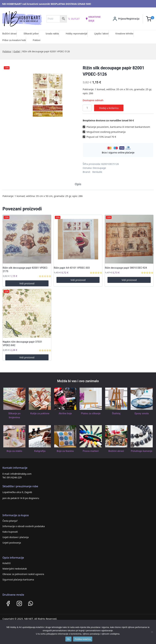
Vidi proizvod (27, 283)
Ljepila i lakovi (101, 34)
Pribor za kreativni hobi (14, 40)
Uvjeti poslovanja (12, 543)
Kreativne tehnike (124, 34)
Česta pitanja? (10, 521)
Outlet (74, 19)
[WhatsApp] (31, 603)
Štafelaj (116, 413)
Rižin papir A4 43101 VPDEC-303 (72, 268)
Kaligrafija (40, 451)
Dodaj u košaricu (109, 108)
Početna (7, 51)
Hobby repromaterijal (76, 34)
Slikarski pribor (31, 34)
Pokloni (36, 40)
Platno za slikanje (91, 413)
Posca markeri (91, 451)
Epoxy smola (142, 413)
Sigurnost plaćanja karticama (18, 580)
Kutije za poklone (40, 413)
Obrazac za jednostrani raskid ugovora (23, 574)
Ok (68, 639)
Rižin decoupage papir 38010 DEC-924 (126, 268)
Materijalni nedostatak (15, 569)
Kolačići (7, 563)
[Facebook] (8, 603)
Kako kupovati (10, 532)
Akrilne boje (65, 413)
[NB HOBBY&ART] (22, 19)
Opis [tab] (78, 184)
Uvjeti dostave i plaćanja (16, 537)
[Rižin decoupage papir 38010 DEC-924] (129, 239)
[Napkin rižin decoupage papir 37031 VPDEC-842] (27, 313)
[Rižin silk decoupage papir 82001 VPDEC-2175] (27, 239)
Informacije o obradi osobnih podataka (24, 526)
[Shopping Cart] (150, 19)
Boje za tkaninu (65, 451)
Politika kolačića (83, 639)
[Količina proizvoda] (87, 108)
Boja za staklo (14, 451)
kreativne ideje (93, 19)
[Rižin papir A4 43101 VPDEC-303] (78, 239)
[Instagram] (19, 603)
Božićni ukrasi (9, 34)
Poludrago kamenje (142, 451)
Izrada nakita (52, 34)
